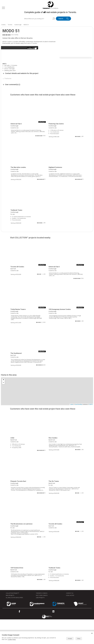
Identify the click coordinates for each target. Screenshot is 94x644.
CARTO (91, 429)
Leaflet (72, 429)
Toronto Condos (42, 618)
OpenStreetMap (79, 429)
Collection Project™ (12, 618)
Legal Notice (70, 620)
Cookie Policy (12, 639)
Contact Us (70, 618)
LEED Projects (40, 622)
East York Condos (42, 620)
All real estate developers (14, 622)
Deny (79, 639)
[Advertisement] (31, 79)
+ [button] (3, 404)
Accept (70, 639)
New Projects (10, 620)
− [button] (3, 407)
